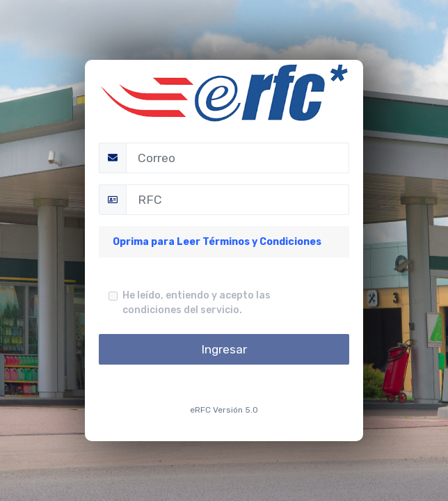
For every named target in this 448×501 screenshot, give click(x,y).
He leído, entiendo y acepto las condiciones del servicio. (197, 303)
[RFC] (238, 200)
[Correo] (238, 158)
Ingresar (224, 349)
